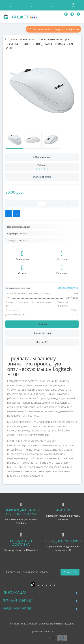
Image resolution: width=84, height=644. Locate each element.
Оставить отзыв (43, 177)
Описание (42, 324)
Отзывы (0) (42, 342)
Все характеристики (68, 288)
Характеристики (42, 333)
